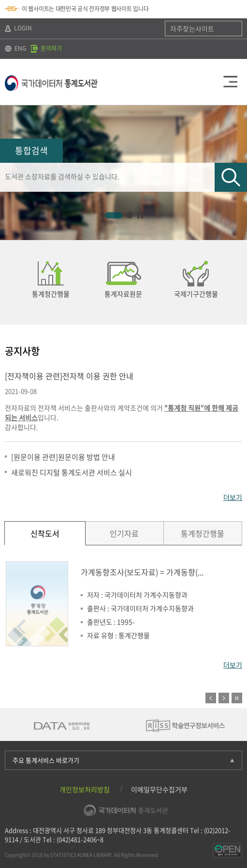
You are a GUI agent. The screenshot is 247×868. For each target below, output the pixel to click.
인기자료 (124, 533)
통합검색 (31, 150)
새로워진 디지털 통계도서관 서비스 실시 (72, 472)
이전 (211, 698)
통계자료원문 (123, 293)
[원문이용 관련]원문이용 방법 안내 (63, 457)
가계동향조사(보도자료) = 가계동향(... (142, 572)
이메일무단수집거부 (159, 789)
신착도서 (45, 533)
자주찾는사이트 (192, 28)
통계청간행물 (51, 293)
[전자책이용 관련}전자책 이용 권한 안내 (69, 376)
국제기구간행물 (196, 293)
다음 (239, 283)
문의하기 (46, 48)
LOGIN (18, 28)
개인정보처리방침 (85, 789)
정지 (237, 698)
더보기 (233, 497)
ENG (15, 48)
